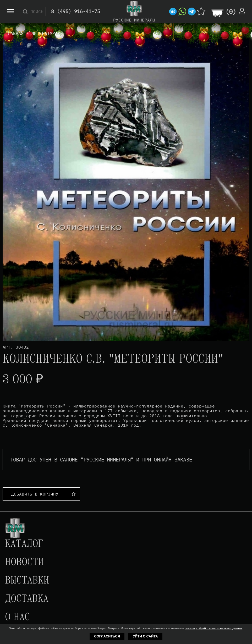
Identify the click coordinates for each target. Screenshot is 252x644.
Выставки (27, 581)
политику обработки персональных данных (213, 628)
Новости (24, 563)
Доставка (27, 599)
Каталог (24, 544)
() (231, 12)
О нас (17, 618)
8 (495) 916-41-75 (76, 12)
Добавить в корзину (35, 494)
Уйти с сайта (145, 636)
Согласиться (107, 636)
